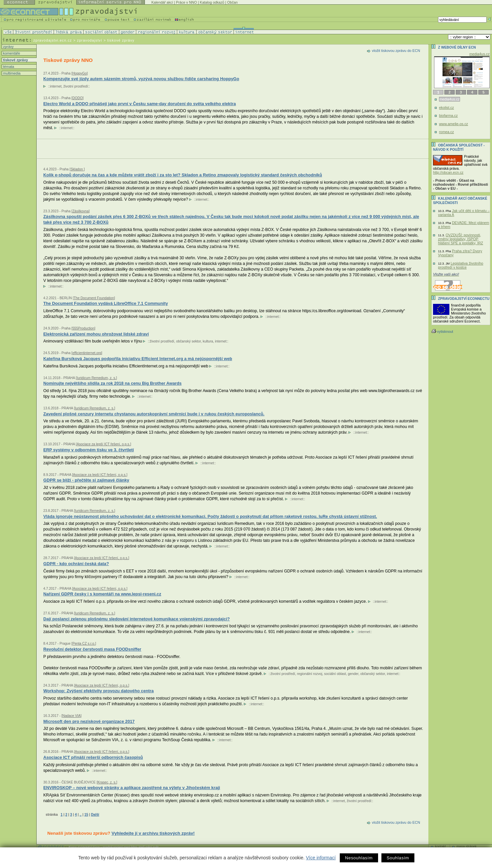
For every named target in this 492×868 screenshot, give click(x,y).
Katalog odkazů (212, 2)
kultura (208, 341)
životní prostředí (75, 86)
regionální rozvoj (310, 674)
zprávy (8, 47)
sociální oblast (335, 674)
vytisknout (442, 331)
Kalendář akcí (162, 2)
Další (95, 815)
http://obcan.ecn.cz (448, 172)
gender (353, 674)
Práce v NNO (186, 2)
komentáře (11, 53)
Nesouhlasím (359, 858)
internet (56, 86)
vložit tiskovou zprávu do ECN (396, 51)
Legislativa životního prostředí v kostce (461, 265)
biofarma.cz (448, 115)
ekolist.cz (447, 108)
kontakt (440, 847)
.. (81, 815)
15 (86, 815)
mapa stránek (467, 847)
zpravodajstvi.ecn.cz (53, 40)
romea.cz (447, 132)
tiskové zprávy (15, 60)
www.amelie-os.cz (454, 124)
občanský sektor (189, 341)
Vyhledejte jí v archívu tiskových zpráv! (153, 833)
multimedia (11, 73)
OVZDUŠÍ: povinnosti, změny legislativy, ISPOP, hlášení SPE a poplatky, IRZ (461, 239)
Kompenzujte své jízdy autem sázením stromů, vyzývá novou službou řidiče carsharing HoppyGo (141, 79)
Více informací (321, 858)
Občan (232, 2)
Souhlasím (398, 858)
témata (8, 67)
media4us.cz (480, 54)
